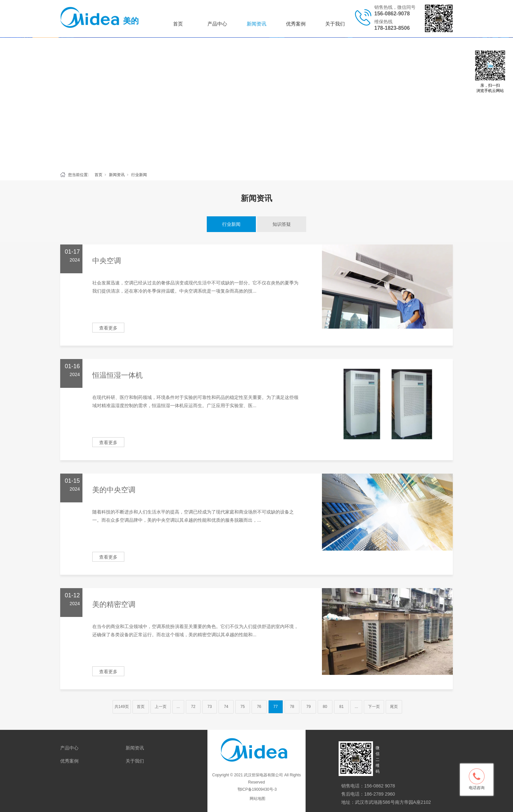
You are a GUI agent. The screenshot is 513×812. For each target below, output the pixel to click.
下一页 (374, 707)
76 (259, 707)
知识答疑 (282, 224)
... (178, 707)
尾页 (394, 707)
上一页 (161, 707)
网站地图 (257, 799)
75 (243, 707)
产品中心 (217, 24)
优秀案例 (296, 24)
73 (210, 707)
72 (193, 707)
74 (226, 707)
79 (308, 707)
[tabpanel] (256, 103)
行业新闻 (139, 175)
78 (292, 707)
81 (341, 707)
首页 (178, 24)
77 (276, 707)
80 (325, 707)
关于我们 (335, 24)
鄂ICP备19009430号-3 (256, 789)
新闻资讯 (256, 24)
